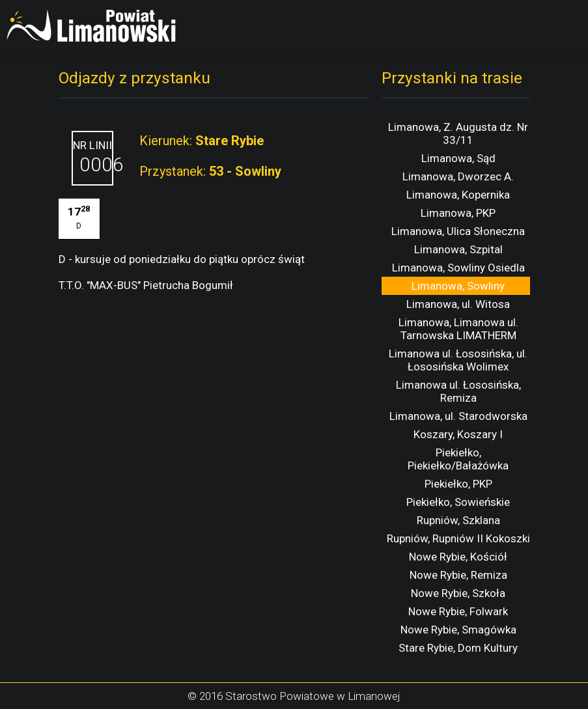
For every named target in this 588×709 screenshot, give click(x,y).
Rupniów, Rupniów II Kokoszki (458, 538)
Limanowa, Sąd (458, 158)
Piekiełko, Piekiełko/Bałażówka (458, 459)
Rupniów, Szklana (458, 520)
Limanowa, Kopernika (458, 195)
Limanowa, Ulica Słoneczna (458, 231)
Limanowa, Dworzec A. (458, 176)
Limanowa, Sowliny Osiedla (458, 268)
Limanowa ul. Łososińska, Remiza (458, 391)
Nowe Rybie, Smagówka (458, 630)
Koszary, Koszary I (458, 434)
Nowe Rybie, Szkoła (458, 593)
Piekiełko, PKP (458, 484)
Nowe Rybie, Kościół (458, 557)
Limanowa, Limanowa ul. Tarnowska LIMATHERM (458, 329)
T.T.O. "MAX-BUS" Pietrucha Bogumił (146, 285)
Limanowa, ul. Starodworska (458, 416)
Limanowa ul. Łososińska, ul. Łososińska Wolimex (458, 360)
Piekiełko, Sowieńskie (458, 502)
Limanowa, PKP (458, 213)
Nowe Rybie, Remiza (458, 575)
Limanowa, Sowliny (458, 286)
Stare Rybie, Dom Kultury (458, 648)
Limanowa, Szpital (458, 249)
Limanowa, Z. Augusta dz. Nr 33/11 (458, 133)
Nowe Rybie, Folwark (458, 611)
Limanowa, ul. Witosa (458, 304)
